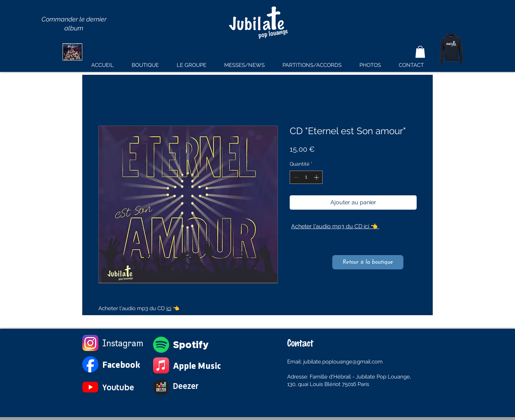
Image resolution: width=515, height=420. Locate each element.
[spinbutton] (306, 177)
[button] (420, 52)
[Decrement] (295, 177)
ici (169, 308)
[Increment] (317, 177)
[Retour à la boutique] (368, 262)
